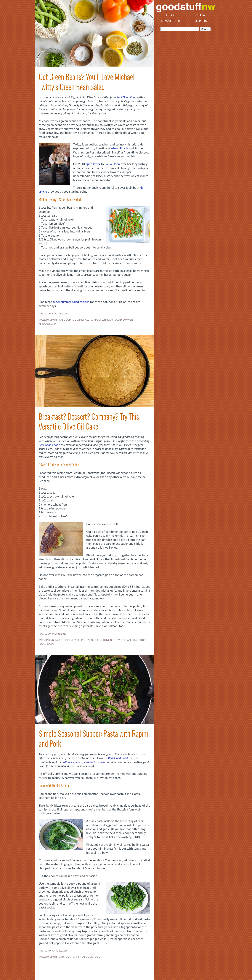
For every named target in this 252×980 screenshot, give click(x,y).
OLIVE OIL (108, 640)
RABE (68, 957)
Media (200, 15)
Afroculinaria (120, 148)
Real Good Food (126, 97)
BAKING (50, 640)
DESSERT (66, 640)
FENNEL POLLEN (81, 640)
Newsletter (171, 21)
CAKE (58, 640)
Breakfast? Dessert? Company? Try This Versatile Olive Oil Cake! (89, 422)
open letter (93, 164)
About (171, 15)
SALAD (118, 320)
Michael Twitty (88, 320)
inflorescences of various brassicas (84, 762)
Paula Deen (112, 164)
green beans (106, 320)
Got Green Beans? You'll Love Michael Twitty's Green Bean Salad (87, 82)
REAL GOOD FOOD (68, 320)
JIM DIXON (51, 320)
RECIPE (50, 644)
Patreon (200, 21)
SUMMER (128, 320)
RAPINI (75, 957)
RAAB (61, 957)
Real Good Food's (49, 445)
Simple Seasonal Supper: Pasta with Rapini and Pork (93, 739)
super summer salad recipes (71, 302)
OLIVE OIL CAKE (123, 640)
